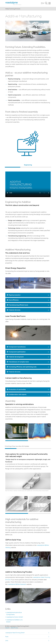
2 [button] (28, 167)
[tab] (46, 3)
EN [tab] (42, 3)
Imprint (7, 628)
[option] (28, 146)
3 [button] (43, 167)
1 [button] (13, 167)
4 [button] (45, 449)
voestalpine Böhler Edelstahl (17, 584)
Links (7, 641)
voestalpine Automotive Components (14, 613)
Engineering (28, 165)
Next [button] (49, 432)
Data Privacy (14, 628)
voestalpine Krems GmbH (15, 617)
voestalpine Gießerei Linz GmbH (14, 621)
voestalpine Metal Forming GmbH (15, 633)
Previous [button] (7, 432)
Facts (7, 637)
